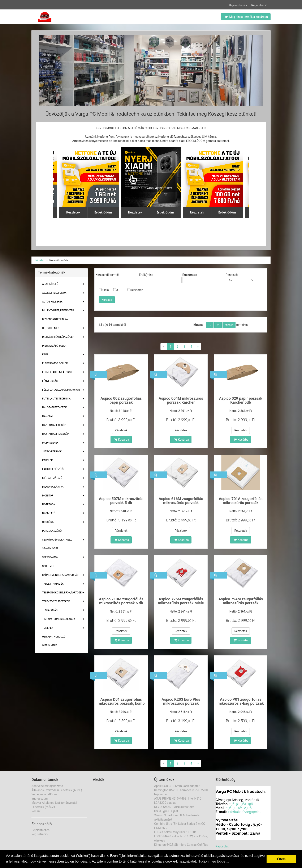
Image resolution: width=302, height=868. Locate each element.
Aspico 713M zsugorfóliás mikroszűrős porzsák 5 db (121, 601)
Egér (45, 355)
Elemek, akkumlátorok (57, 372)
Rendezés (232, 275)
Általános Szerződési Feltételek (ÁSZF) (57, 790)
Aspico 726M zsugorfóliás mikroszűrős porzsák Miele (181, 601)
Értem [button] (281, 859)
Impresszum (40, 799)
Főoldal (39, 260)
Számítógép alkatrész (57, 540)
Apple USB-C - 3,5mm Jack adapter (177, 786)
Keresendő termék (107, 275)
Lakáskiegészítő (53, 469)
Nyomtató (49, 513)
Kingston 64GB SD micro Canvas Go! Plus (181, 845)
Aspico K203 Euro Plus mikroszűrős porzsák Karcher (181, 704)
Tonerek (48, 628)
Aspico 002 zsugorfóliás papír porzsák (121, 400)
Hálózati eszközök (55, 407)
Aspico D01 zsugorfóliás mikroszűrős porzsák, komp (121, 701)
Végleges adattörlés (44, 794)
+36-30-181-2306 (239, 808)
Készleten (135, 290)
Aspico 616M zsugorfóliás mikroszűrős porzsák (181, 501)
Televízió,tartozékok (56, 601)
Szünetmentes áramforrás (60, 575)
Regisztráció (259, 5)
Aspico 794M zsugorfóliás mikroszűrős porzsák (241, 601)
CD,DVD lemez (51, 328)
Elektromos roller (55, 363)
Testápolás (50, 610)
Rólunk (36, 811)
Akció (104, 290)
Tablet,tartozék (53, 584)
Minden (229, 325)
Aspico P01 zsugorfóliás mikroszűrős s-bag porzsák (241, 701)
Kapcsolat (222, 846)
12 (210, 325)
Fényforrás (50, 381)
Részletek (121, 430)
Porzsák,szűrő (52, 531)
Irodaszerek (50, 443)
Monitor (48, 496)
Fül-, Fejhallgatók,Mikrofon (61, 390)
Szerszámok (50, 557)
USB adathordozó (54, 637)
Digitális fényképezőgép (58, 337)
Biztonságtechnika (55, 319)
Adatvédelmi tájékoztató (47, 786)
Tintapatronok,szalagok (59, 619)
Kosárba (122, 440)
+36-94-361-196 (241, 804)
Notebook (49, 504)
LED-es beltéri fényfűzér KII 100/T (176, 832)
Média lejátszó (52, 478)
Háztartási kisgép (54, 425)
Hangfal (48, 416)
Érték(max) (189, 275)
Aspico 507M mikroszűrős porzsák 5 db (121, 501)
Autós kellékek (52, 302)
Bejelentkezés (238, 5)
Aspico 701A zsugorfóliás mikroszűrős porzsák (241, 501)
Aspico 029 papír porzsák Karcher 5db (241, 400)
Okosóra (48, 522)
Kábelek (47, 460)
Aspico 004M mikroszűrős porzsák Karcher (181, 400)
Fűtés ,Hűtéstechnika (56, 399)
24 (218, 325)
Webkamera (50, 645)
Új (116, 290)
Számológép (50, 549)
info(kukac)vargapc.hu (244, 812)
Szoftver (48, 566)
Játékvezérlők (52, 452)
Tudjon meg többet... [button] (214, 861)
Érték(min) (146, 275)
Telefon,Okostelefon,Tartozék (63, 593)
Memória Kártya (53, 487)
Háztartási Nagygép (55, 434)
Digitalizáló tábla (54, 346)
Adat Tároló (50, 284)
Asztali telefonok (54, 293)
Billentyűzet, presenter (58, 310)
